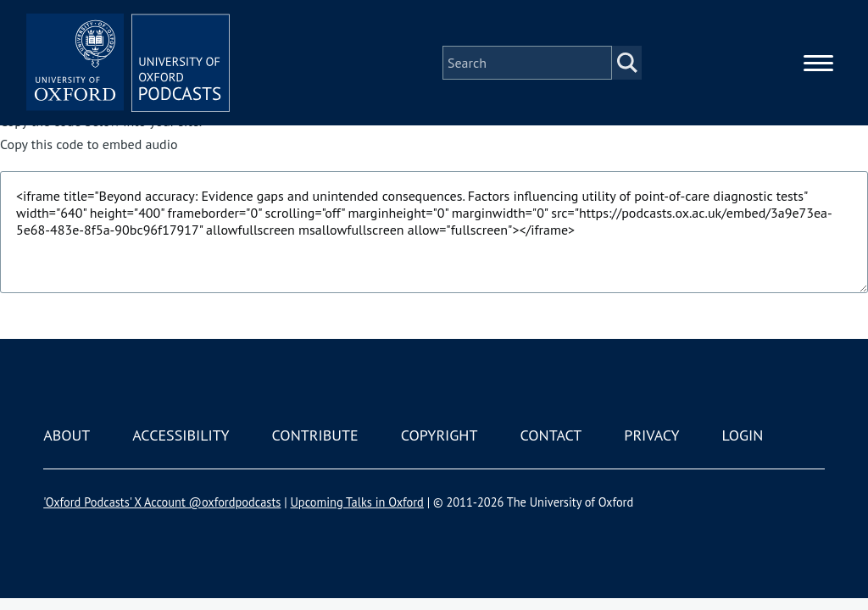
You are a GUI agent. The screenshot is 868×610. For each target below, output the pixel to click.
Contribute (315, 435)
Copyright (440, 435)
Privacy (651, 435)
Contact (551, 435)
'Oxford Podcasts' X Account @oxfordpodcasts (162, 502)
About (67, 435)
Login (743, 435)
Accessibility (181, 435)
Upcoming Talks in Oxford (356, 502)
